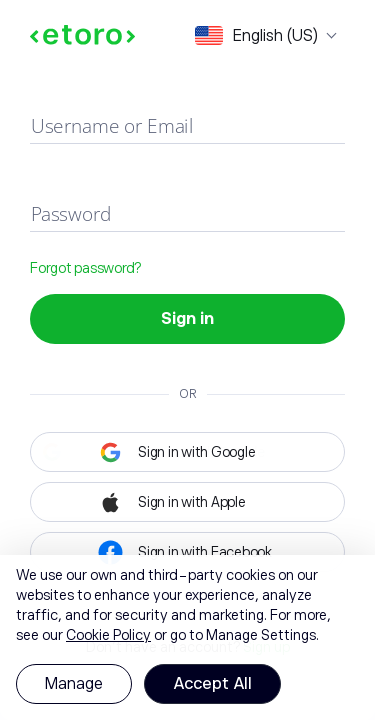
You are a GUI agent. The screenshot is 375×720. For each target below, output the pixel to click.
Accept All (212, 684)
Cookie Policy (108, 635)
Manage (74, 684)
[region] (187, 637)
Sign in (187, 319)
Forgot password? (85, 268)
